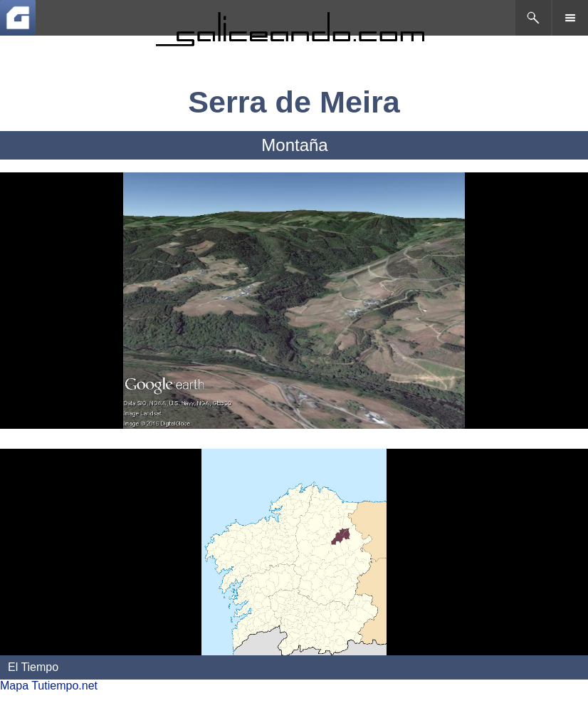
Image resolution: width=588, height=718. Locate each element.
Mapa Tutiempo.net (49, 686)
